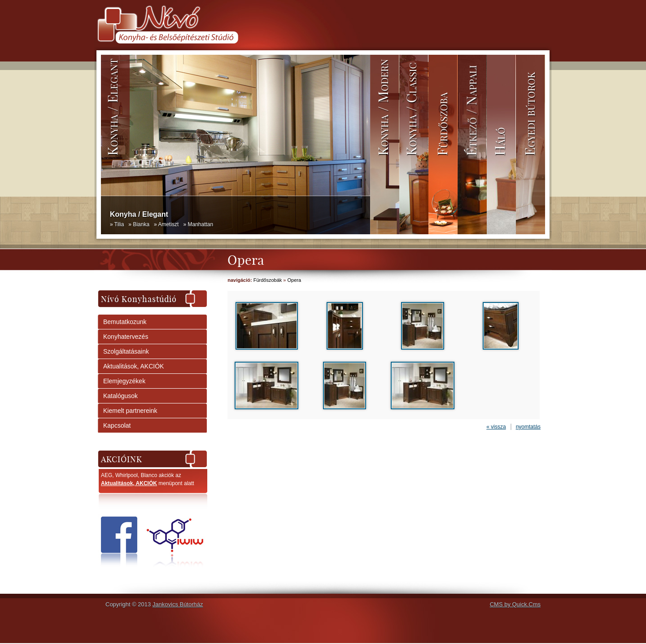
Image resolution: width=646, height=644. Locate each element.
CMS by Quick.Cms (515, 604)
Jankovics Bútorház (178, 604)
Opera (295, 280)
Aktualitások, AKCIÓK (133, 366)
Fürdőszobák (268, 280)
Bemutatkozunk (125, 322)
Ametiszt (168, 224)
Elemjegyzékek (124, 381)
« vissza (496, 427)
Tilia (119, 224)
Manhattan (200, 224)
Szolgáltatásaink (126, 351)
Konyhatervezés (126, 337)
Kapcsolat (117, 425)
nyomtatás (528, 427)
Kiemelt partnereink (130, 411)
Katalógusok (120, 396)
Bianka (141, 224)
